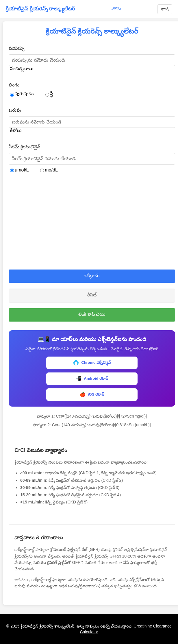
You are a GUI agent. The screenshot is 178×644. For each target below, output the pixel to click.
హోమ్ (116, 9)
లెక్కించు (92, 275)
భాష (165, 9)
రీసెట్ (92, 295)
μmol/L (19, 170)
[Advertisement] (92, 222)
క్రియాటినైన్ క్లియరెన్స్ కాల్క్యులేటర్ (40, 9)
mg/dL (49, 170)
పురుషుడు (22, 94)
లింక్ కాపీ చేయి (92, 314)
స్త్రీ (49, 94)
